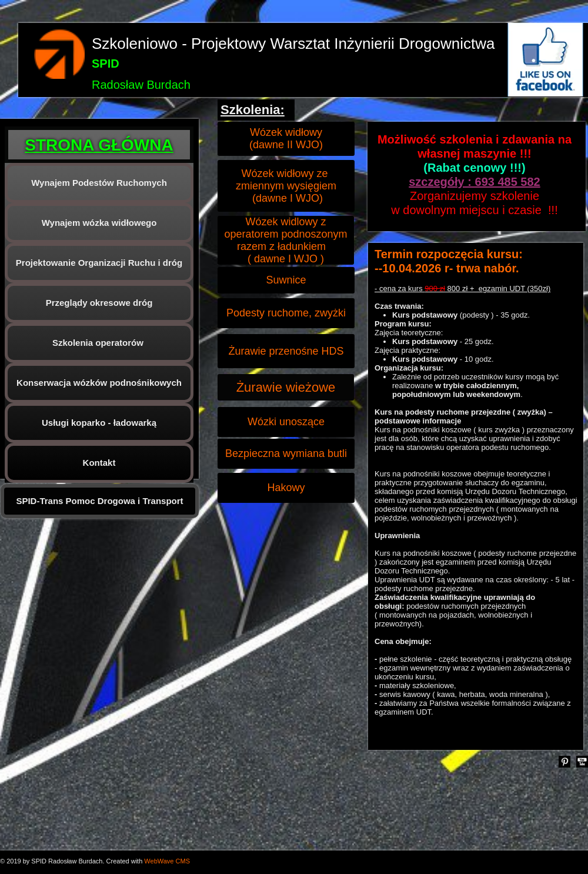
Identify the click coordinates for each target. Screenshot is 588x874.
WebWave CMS (167, 861)
